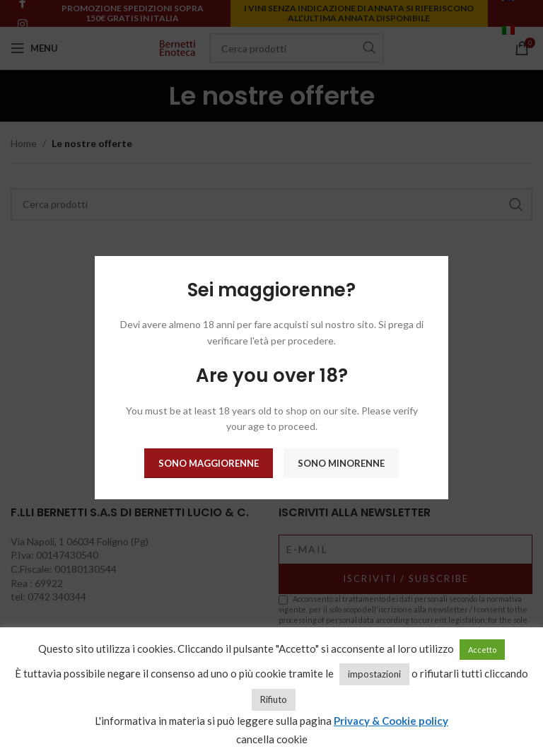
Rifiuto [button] (274, 699)
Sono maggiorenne (209, 463)
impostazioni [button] (374, 674)
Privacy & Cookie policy (391, 721)
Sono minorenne (341, 463)
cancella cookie (272, 739)
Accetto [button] (482, 650)
